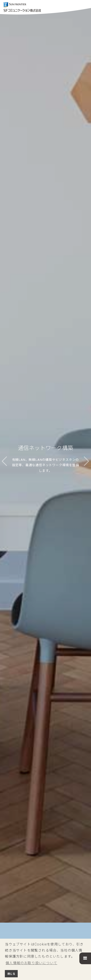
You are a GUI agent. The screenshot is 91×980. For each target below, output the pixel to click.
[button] (85, 958)
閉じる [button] (11, 974)
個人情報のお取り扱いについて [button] (31, 963)
